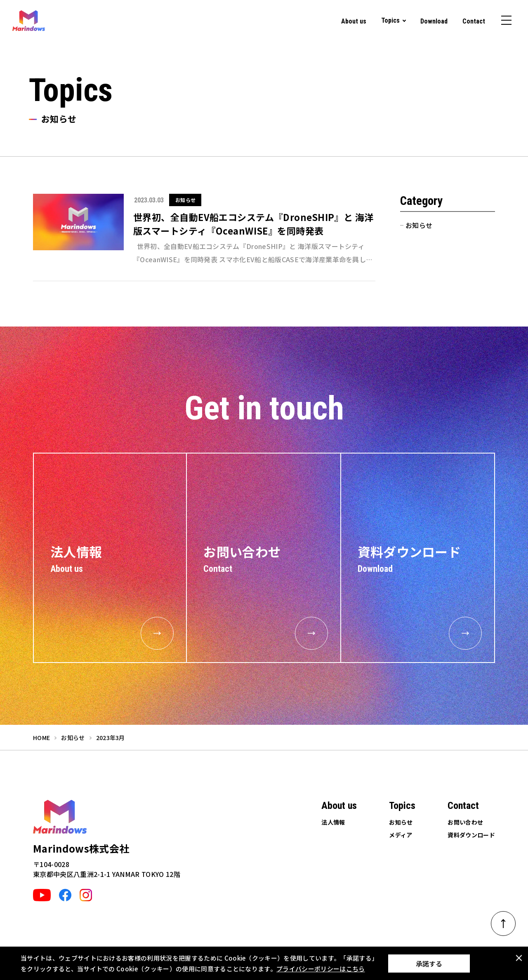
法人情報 (333, 822)
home (41, 738)
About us (354, 21)
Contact (474, 21)
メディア (401, 835)
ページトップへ (509, 921)
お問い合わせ (465, 822)
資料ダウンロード (471, 835)
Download (434, 21)
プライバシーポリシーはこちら (321, 969)
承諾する (429, 964)
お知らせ (419, 225)
